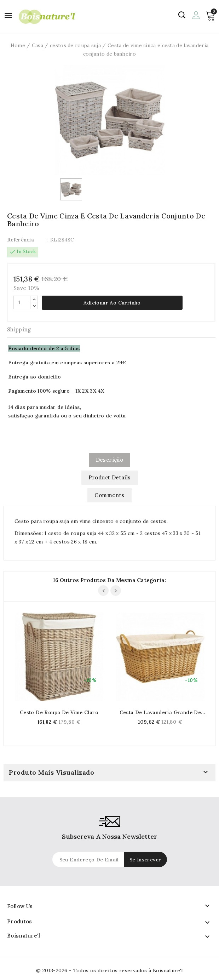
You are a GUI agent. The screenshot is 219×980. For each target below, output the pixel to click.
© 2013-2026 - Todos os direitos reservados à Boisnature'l (109, 970)
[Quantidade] (22, 302)
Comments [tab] (109, 495)
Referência (21, 240)
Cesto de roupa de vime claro (59, 712)
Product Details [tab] (110, 477)
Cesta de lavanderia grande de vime (160, 712)
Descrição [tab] (110, 460)
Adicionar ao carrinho (112, 303)
